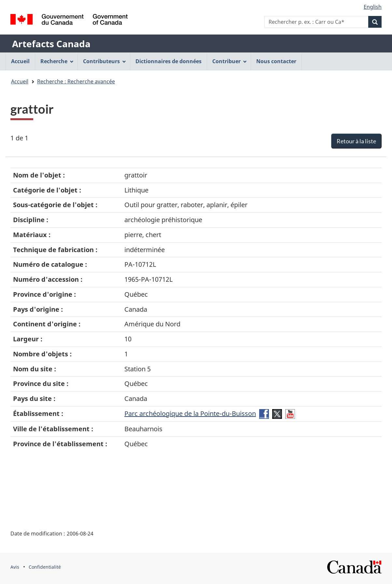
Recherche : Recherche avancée (76, 81)
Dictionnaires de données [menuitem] (168, 61)
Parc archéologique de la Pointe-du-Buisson (190, 413)
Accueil (20, 81)
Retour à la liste (356, 141)
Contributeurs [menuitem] (105, 61)
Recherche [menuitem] (57, 61)
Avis (15, 567)
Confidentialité (45, 567)
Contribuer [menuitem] (230, 61)
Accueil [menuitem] (20, 61)
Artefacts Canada (51, 44)
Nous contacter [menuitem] (276, 61)
